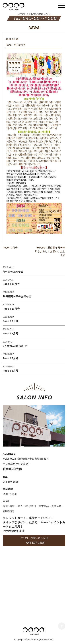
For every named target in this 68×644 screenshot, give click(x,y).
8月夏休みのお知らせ (15, 346)
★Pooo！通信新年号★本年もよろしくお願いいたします (50, 251)
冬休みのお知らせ (13, 272)
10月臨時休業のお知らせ (17, 296)
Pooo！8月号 (10, 333)
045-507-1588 (35, 543)
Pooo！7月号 (10, 358)
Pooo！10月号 (11, 309)
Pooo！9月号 (10, 321)
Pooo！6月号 (10, 371)
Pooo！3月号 (10, 248)
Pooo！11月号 (11, 284)
